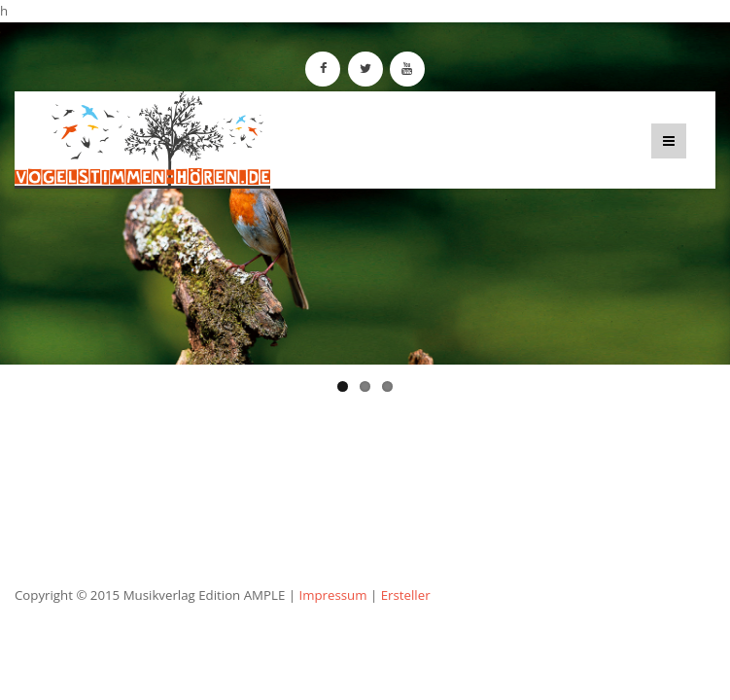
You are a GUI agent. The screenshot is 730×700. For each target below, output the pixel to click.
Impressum (332, 595)
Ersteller (406, 595)
